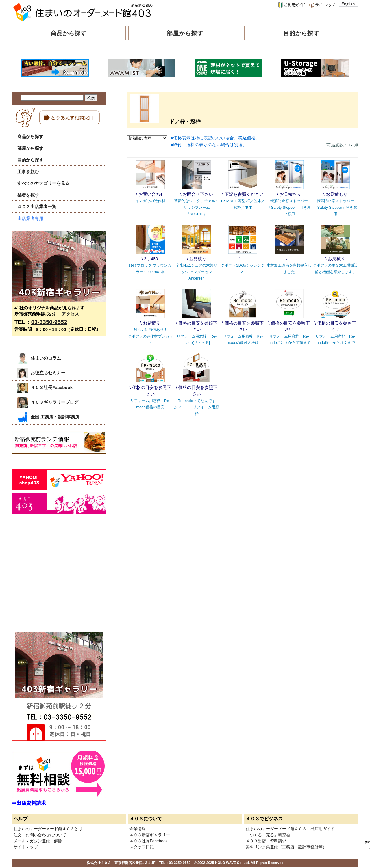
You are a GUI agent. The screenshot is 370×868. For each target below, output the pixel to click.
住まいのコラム (39, 358)
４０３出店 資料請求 (266, 841)
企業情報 (138, 829)
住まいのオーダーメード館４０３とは (48, 829)
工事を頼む (28, 172)
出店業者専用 (30, 218)
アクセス (70, 314)
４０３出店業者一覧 (37, 207)
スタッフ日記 (142, 847)
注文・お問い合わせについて (40, 835)
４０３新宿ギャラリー (150, 835)
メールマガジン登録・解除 (38, 841)
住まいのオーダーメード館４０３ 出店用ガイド (290, 829)
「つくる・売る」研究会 (268, 835)
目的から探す (301, 33)
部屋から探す (185, 33)
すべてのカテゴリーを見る (43, 183)
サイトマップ (26, 847)
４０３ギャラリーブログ (48, 402)
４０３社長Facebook (45, 387)
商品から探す (69, 33)
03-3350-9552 (49, 322)
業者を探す (28, 195)
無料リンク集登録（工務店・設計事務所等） (286, 847)
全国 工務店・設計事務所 (48, 417)
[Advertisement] (55, 578)
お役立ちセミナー (41, 373)
